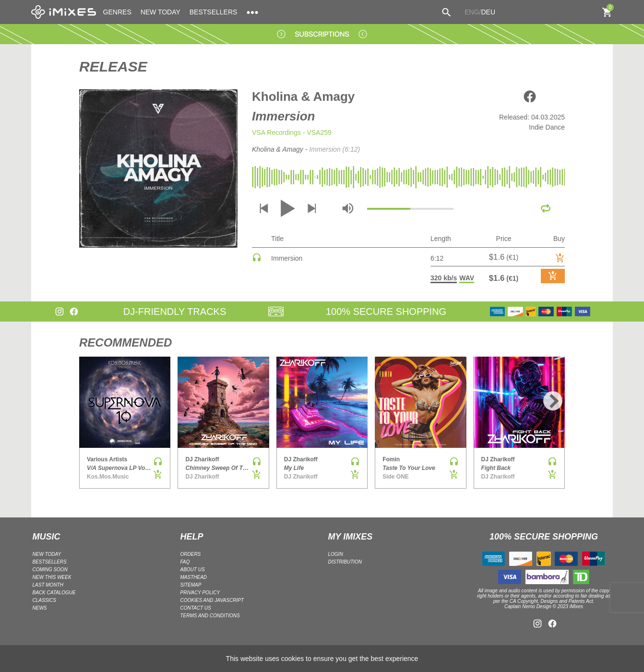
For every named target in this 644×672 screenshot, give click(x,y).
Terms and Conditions (210, 616)
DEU (488, 12)
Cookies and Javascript (212, 600)
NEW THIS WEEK (52, 577)
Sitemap (191, 585)
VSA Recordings (276, 132)
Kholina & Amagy (303, 96)
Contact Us (196, 608)
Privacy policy (200, 593)
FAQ (185, 562)
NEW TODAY (161, 12)
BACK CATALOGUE (54, 593)
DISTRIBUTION (345, 562)
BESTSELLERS (214, 12)
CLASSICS (44, 600)
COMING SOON (50, 570)
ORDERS (191, 554)
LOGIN (336, 554)
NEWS (40, 608)
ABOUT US (193, 570)
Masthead (194, 577)
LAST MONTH (48, 585)
